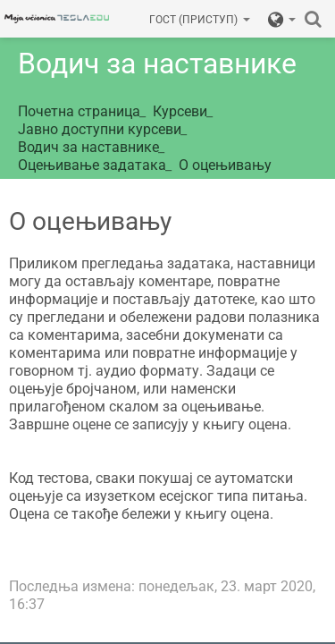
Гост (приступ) (200, 20)
